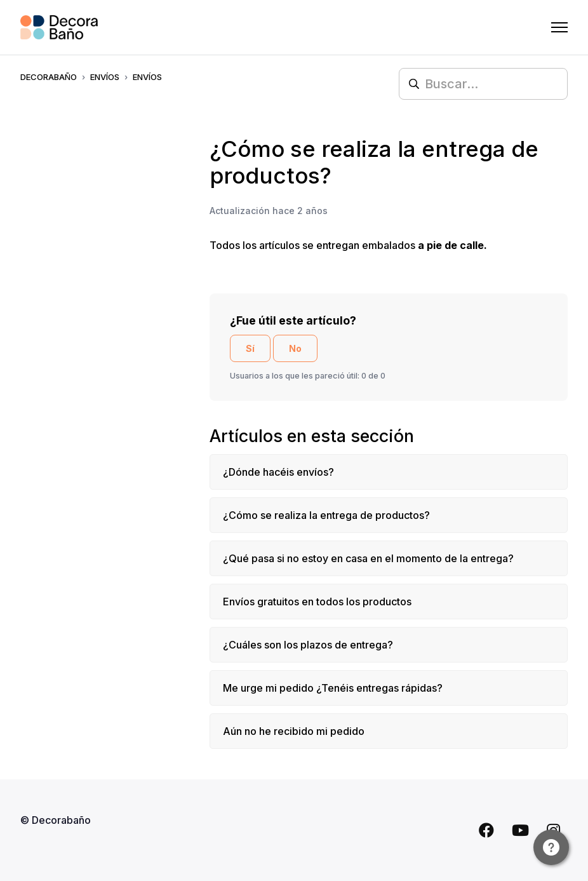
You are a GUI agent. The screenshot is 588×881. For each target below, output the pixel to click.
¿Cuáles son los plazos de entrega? (308, 645)
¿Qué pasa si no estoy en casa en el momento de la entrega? (368, 558)
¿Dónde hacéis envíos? (278, 472)
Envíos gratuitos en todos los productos (317, 602)
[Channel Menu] (551, 847)
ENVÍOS (105, 77)
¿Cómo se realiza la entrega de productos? (326, 515)
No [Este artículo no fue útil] (295, 348)
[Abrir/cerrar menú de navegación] (559, 27)
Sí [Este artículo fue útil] (250, 348)
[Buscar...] (483, 84)
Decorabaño (49, 77)
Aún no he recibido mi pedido (294, 731)
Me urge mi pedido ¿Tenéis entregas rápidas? (333, 688)
